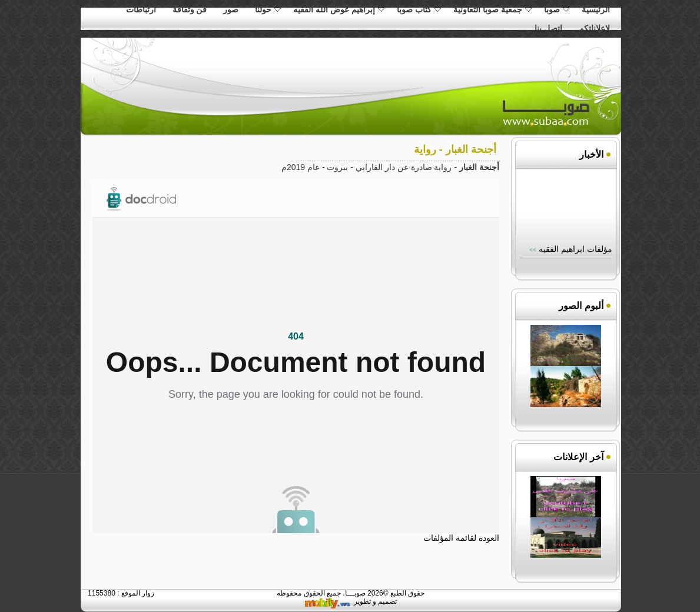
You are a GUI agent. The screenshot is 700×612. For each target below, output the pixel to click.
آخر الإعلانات (578, 457)
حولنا (268, 9)
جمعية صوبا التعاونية (492, 9)
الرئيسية (596, 9)
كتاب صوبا (419, 9)
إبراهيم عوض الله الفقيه (339, 9)
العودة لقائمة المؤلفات (461, 538)
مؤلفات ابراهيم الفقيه (574, 250)
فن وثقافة (190, 9)
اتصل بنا (548, 28)
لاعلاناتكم (594, 28)
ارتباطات (141, 9)
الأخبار (591, 154)
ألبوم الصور (581, 306)
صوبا (557, 9)
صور (231, 9)
